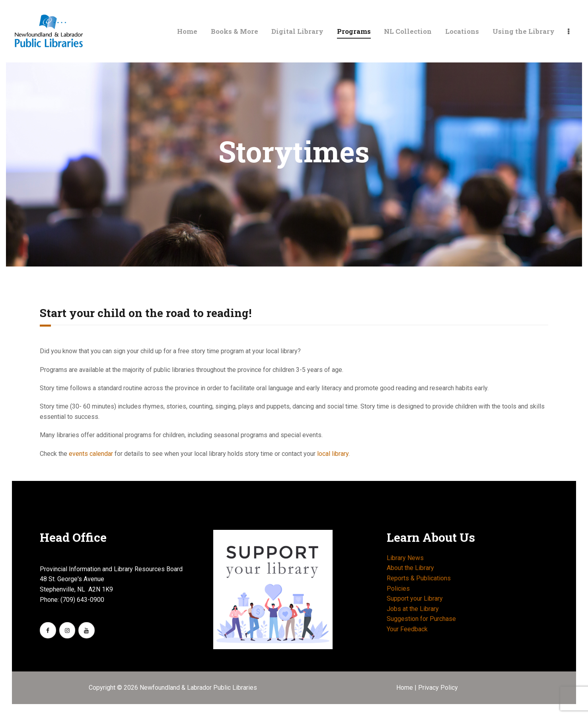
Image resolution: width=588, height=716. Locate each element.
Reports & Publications (419, 578)
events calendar (91, 454)
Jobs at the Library (413, 609)
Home (405, 688)
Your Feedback (407, 629)
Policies (398, 589)
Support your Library (415, 598)
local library (333, 454)
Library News (405, 558)
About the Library (410, 568)
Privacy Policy (438, 688)
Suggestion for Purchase (421, 619)
